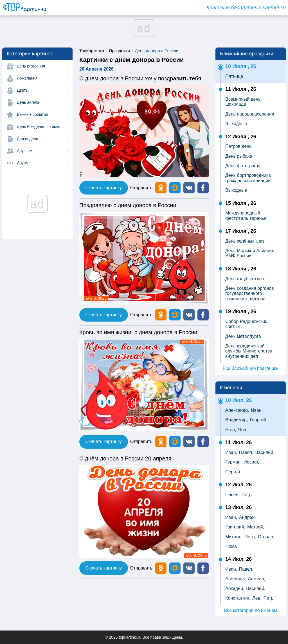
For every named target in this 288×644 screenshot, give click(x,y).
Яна (242, 430)
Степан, (266, 537)
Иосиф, (251, 462)
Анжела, (257, 579)
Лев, (257, 598)
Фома (231, 546)
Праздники (120, 51)
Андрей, (247, 517)
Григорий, (235, 527)
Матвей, (256, 527)
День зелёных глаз (245, 241)
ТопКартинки (92, 51)
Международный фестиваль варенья (246, 215)
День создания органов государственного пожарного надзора (250, 293)
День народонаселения (250, 114)
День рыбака (239, 156)
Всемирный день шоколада (243, 102)
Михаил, (234, 537)
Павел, (246, 452)
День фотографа (243, 166)
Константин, (238, 598)
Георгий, (258, 420)
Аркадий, (235, 588)
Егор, (231, 430)
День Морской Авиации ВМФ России (250, 253)
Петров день (238, 146)
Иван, (257, 410)
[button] (189, 188)
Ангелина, (236, 579)
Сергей (233, 472)
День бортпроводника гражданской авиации (248, 178)
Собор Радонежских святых (246, 324)
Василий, (265, 452)
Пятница (234, 76)
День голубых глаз (245, 279)
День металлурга (243, 336)
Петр (247, 495)
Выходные (236, 124)
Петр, (250, 537)
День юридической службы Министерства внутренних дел (249, 351)
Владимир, (237, 420)
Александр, (237, 410)
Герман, (234, 462)
